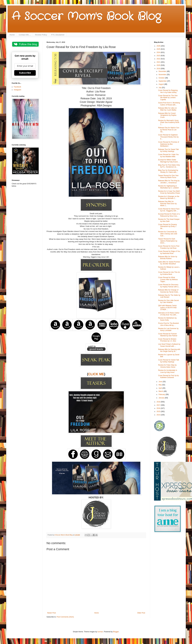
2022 (159, 59)
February (162, 394)
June (161, 382)
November (163, 75)
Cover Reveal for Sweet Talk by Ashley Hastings (169, 361)
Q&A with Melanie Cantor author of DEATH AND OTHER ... (167, 308)
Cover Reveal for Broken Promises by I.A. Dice (167, 340)
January (162, 398)
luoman (100, 632)
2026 (159, 46)
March (161, 391)
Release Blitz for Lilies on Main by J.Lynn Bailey (167, 109)
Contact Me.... (25, 35)
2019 (159, 69)
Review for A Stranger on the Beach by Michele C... (169, 197)
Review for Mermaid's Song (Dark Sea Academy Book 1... (169, 122)
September (163, 81)
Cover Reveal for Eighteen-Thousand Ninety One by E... (168, 137)
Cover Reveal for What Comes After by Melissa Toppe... (168, 279)
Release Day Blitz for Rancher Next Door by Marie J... (167, 204)
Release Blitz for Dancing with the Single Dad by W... (169, 350)
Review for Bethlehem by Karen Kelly (167, 319)
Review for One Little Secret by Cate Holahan (168, 301)
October (162, 78)
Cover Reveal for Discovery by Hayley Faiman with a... (169, 286)
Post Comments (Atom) (65, 617)
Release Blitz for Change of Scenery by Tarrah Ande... (169, 291)
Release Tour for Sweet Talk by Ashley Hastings (168, 150)
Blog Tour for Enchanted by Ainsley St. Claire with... (168, 171)
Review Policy (41, 35)
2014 (159, 415)
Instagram (17, 90)
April (160, 388)
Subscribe (25, 73)
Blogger (116, 632)
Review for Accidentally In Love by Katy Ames (168, 371)
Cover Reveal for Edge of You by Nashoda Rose (169, 252)
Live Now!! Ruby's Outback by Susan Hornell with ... (169, 345)
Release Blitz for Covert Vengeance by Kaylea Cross (167, 115)
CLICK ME (96, 374)
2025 (159, 49)
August (161, 84)
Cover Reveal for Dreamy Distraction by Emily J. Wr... (167, 226)
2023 (159, 56)
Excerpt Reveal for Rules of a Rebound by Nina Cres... (169, 215)
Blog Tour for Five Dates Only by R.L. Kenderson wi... (169, 166)
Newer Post (51, 613)
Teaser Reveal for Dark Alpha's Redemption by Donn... (168, 241)
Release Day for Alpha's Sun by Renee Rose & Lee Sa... (169, 130)
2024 (159, 52)
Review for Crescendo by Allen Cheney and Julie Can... (168, 234)
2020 (159, 65)
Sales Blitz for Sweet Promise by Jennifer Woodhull (169, 263)
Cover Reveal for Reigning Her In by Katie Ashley (168, 91)
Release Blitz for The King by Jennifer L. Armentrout (169, 182)
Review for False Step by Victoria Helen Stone (167, 366)
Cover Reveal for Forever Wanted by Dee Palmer (168, 335)
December (163, 71)
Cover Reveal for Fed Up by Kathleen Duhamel (168, 376)
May (160, 385)
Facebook (17, 87)
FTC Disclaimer (58, 35)
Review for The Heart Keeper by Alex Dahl (169, 220)
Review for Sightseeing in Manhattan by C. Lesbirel (168, 187)
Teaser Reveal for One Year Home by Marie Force (168, 176)
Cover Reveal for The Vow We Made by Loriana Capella (168, 98)
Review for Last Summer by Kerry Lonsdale (168, 329)
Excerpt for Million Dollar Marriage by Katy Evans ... (169, 161)
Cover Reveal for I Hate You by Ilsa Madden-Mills (168, 155)
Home (12, 35)
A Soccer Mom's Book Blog (86, 17)
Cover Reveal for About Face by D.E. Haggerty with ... (169, 210)
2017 (159, 405)
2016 (159, 408)
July (160, 88)
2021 (159, 62)
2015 (159, 411)
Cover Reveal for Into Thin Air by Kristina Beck (169, 273)
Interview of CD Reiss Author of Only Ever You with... (169, 314)
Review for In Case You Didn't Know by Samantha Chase (169, 192)
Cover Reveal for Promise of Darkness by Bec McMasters (169, 144)
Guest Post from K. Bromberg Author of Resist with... (169, 104)
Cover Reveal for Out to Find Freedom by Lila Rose (169, 247)
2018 (159, 402)
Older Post (141, 613)
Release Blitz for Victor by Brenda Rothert (168, 258)
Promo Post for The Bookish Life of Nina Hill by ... (169, 324)
